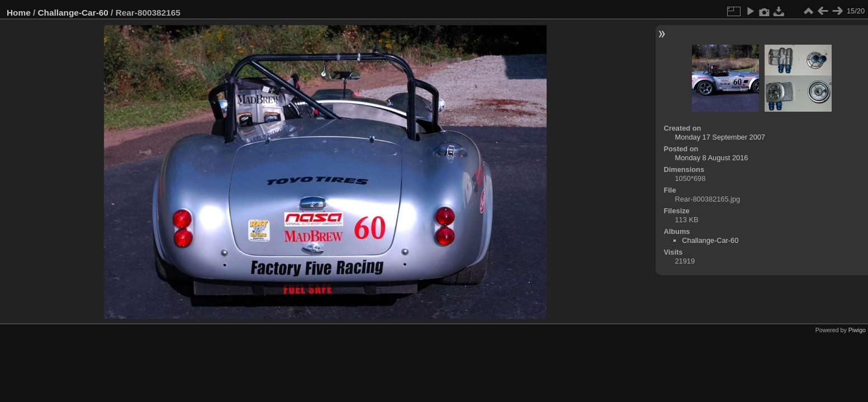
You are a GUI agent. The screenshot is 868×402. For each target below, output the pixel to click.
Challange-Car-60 (73, 13)
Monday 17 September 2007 (720, 137)
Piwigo (857, 330)
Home (19, 13)
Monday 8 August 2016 (712, 158)
